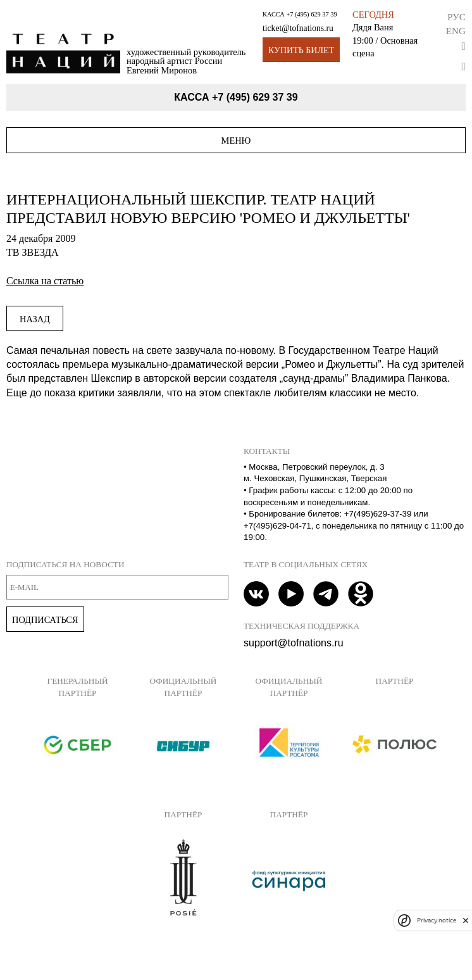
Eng (456, 31)
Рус (456, 17)
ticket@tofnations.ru (298, 28)
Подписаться (45, 620)
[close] (466, 920)
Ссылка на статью (45, 281)
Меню (236, 141)
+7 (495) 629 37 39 (311, 14)
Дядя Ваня (373, 27)
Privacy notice (437, 920)
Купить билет (301, 50)
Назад (35, 319)
